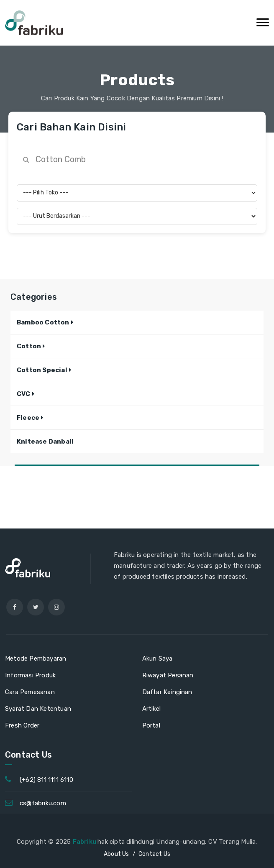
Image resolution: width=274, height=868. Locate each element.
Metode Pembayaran (36, 659)
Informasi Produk (30, 675)
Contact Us (154, 854)
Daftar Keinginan (167, 692)
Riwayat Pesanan (168, 675)
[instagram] (56, 607)
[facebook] (15, 607)
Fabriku (85, 842)
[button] (45, 322)
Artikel (151, 709)
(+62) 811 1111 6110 (46, 780)
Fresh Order (22, 725)
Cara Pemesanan (30, 692)
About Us (117, 854)
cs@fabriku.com (43, 803)
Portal (151, 725)
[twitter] (36, 607)
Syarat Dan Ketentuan (38, 709)
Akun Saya (157, 659)
